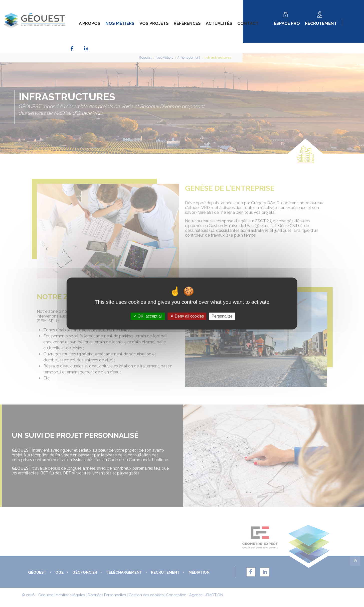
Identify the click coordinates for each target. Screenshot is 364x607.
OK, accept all (148, 316)
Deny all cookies (187, 316)
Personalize (222, 316)
